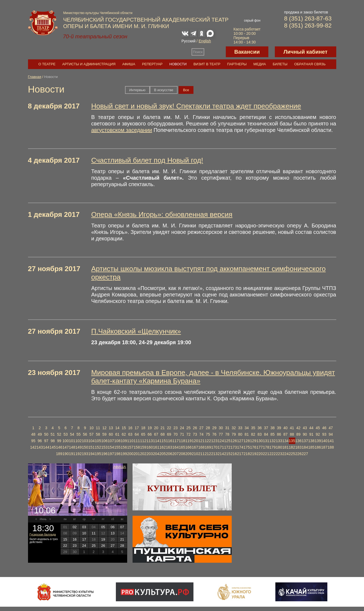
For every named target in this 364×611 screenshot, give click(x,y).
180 (279, 447)
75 (208, 434)
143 (40, 447)
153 (104, 447)
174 (240, 447)
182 (292, 447)
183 (298, 447)
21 (163, 428)
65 (143, 434)
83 (260, 434)
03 (84, 527)
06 (113, 527)
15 (124, 428)
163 (169, 447)
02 (75, 527)
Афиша (129, 64)
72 (189, 434)
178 (266, 447)
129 (253, 441)
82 (253, 434)
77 (221, 434)
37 (266, 428)
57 (92, 434)
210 (195, 454)
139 (318, 441)
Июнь (43, 519)
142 (33, 447)
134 (285, 441)
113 (150, 441)
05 (103, 527)
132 (273, 441)
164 (176, 447)
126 (234, 441)
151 (91, 447)
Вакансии (247, 52)
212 (208, 454)
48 (33, 434)
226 (298, 454)
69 (169, 434)
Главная (35, 77)
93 (324, 434)
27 (202, 428)
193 (85, 454)
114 (156, 441)
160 (150, 447)
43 (305, 428)
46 (324, 428)
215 (227, 454)
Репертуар (152, 64)
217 (240, 454)
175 (247, 447)
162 (163, 447)
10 (92, 428)
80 (240, 434)
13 (111, 428)
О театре (47, 64)
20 (156, 428)
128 (247, 441)
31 (227, 428)
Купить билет (182, 488)
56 (85, 434)
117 (176, 441)
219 (253, 454)
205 (163, 454)
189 (59, 454)
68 (163, 434)
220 (260, 454)
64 (137, 434)
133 (279, 441)
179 (273, 447)
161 (156, 447)
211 (201, 454)
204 (156, 454)
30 (221, 428)
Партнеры (237, 64)
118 (182, 441)
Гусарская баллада (43, 534)
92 (318, 434)
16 (130, 428)
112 (143, 441)
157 (130, 447)
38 (273, 428)
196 (104, 454)
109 (124, 441)
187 (324, 447)
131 (266, 441)
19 (150, 428)
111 (137, 441)
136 (298, 441)
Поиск (198, 52)
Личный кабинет (305, 52)
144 (46, 447)
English (205, 41)
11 (98, 428)
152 (98, 447)
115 (163, 441)
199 (124, 454)
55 (79, 434)
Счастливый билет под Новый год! (147, 160)
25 (189, 428)
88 (292, 434)
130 (260, 441)
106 (104, 441)
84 (266, 434)
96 (40, 441)
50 (46, 434)
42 (299, 428)
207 (176, 454)
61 (117, 434)
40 (286, 428)
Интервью (137, 90)
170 (214, 447)
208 (182, 454)
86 (279, 434)
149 (79, 447)
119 (188, 441)
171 (221, 447)
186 (318, 447)
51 (53, 434)
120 (195, 441)
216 (234, 454)
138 (311, 441)
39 (279, 428)
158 (137, 447)
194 (91, 454)
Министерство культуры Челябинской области (98, 13)
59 (105, 434)
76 (214, 434)
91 (311, 434)
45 (318, 428)
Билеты (280, 64)
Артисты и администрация (89, 64)
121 (201, 441)
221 (266, 454)
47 (331, 428)
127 (240, 441)
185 (311, 447)
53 (66, 434)
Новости (178, 64)
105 (98, 441)
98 (53, 441)
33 (240, 428)
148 (72, 447)
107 (111, 441)
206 (169, 454)
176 (253, 447)
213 (214, 454)
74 (202, 434)
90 (305, 434)
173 (234, 447)
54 (72, 434)
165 (182, 447)
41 (292, 428)
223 (279, 454)
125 (227, 441)
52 (59, 434)
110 (130, 441)
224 (285, 454)
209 (188, 454)
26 (195, 428)
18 (143, 428)
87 (286, 434)
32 (234, 428)
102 (79, 441)
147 (66, 447)
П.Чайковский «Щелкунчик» (136, 331)
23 (176, 428)
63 (130, 434)
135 (292, 441)
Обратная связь (310, 64)
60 (111, 434)
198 (117, 454)
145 (53, 447)
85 (273, 434)
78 (227, 434)
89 (299, 434)
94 (331, 434)
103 (85, 441)
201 (137, 454)
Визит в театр (207, 64)
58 (98, 434)
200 (130, 454)
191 (72, 454)
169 (208, 447)
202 (143, 454)
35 (253, 428)
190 (66, 454)
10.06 (45, 510)
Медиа (260, 64)
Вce (186, 90)
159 (143, 447)
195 (98, 454)
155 (117, 447)
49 (40, 434)
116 (169, 441)
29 (214, 428)
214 (221, 454)
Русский (189, 41)
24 (182, 428)
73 (195, 434)
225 (292, 454)
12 (105, 428)
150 (85, 447)
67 (156, 434)
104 (91, 441)
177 (260, 447)
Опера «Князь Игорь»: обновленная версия (162, 214)
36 (260, 428)
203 (150, 454)
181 (285, 447)
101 (72, 441)
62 (124, 434)
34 (247, 428)
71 (182, 434)
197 (111, 454)
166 (188, 447)
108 (117, 441)
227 (305, 454)
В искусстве (164, 90)
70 (176, 434)
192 (79, 454)
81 (247, 434)
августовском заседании (122, 130)
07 (122, 527)
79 (234, 434)
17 (137, 428)
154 (111, 447)
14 (117, 428)
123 (214, 441)
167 (195, 447)
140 (324, 441)
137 (305, 441)
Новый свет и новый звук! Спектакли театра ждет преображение (196, 106)
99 (59, 441)
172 (227, 447)
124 (221, 441)
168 (201, 447)
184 (305, 447)
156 (124, 447)
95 (33, 441)
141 (331, 441)
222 (273, 454)
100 (66, 441)
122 (208, 441)
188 (331, 447)
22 (169, 428)
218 (247, 454)
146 (59, 447)
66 (150, 434)
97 (46, 441)
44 (311, 428)
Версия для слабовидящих (215, 52)
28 (208, 428)
